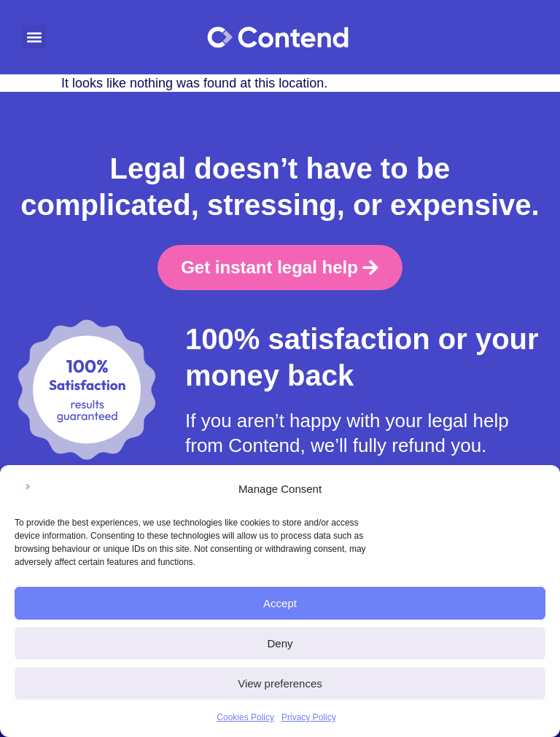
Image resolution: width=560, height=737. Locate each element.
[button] (34, 37)
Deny (280, 643)
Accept (280, 603)
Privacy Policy (309, 717)
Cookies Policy (245, 717)
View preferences (280, 683)
